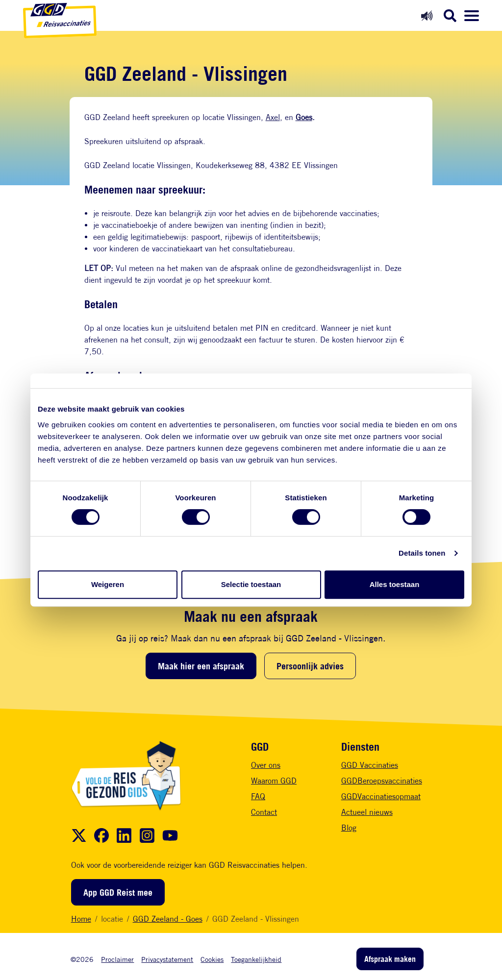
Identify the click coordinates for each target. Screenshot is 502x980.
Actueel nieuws (367, 812)
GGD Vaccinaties (370, 765)
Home (81, 919)
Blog (349, 828)
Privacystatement (167, 959)
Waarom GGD (274, 781)
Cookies (212, 959)
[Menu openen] (472, 16)
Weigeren (108, 584)
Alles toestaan (395, 584)
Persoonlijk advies (310, 666)
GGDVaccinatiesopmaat (381, 796)
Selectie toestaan (251, 584)
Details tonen (422, 553)
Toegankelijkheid (256, 959)
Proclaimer (117, 959)
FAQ (258, 796)
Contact (264, 812)
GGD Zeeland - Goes (168, 919)
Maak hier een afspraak (201, 666)
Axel (273, 117)
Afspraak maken (390, 959)
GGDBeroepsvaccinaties (382, 781)
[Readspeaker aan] (427, 15)
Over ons (266, 765)
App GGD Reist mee (118, 892)
